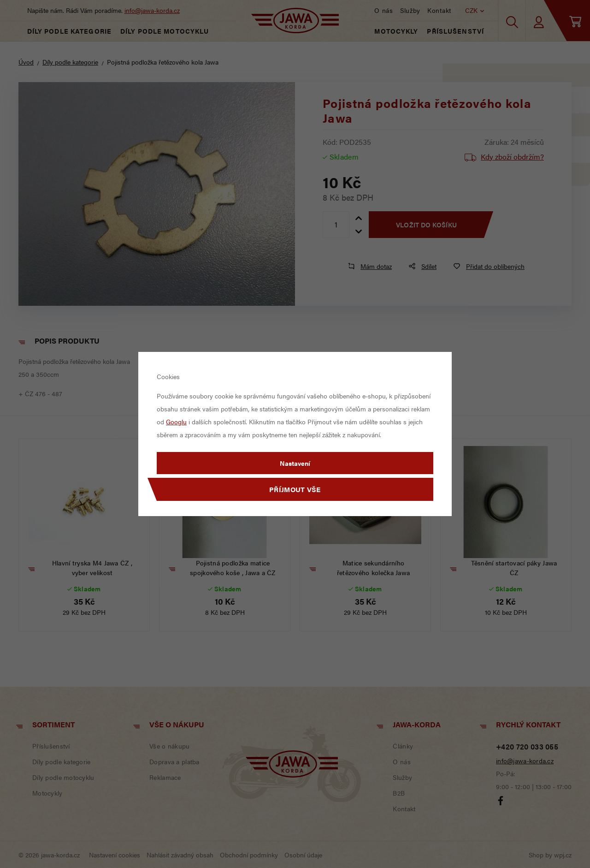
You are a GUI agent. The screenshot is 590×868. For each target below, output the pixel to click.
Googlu (176, 422)
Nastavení (295, 463)
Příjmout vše (295, 489)
